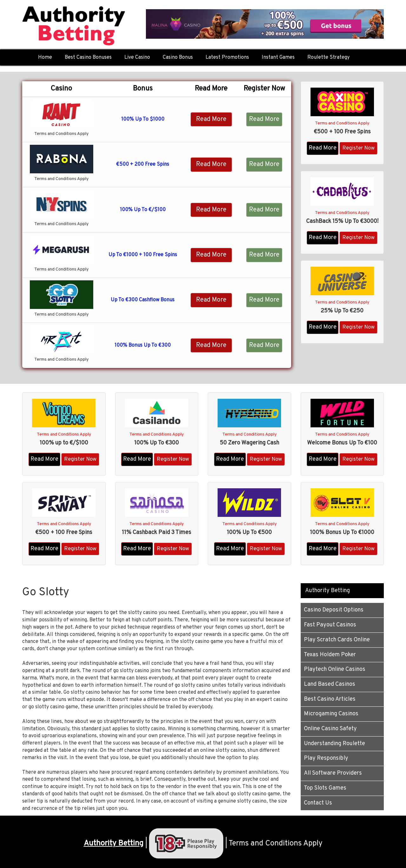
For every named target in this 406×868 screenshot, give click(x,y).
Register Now (358, 148)
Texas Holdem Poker (330, 655)
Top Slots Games (325, 788)
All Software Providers (333, 773)
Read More (211, 119)
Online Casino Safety (330, 729)
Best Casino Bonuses (88, 57)
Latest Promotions (227, 57)
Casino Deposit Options (334, 610)
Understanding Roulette (334, 744)
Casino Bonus (178, 57)
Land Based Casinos (330, 684)
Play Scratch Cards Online (337, 640)
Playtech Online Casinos (335, 669)
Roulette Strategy (328, 57)
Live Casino (137, 57)
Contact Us (318, 803)
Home (45, 57)
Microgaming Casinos (331, 714)
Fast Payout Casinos (330, 625)
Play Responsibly (326, 758)
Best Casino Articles (330, 699)
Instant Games (278, 57)
